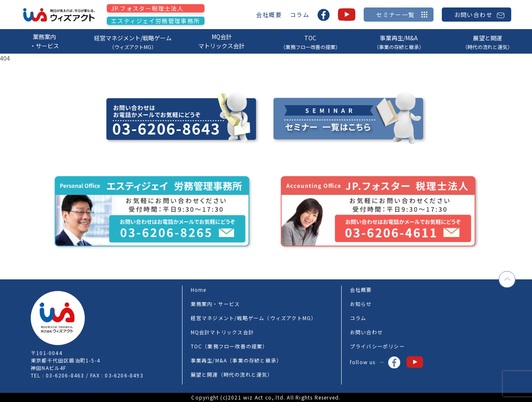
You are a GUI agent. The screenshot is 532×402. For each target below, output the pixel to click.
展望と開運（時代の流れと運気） (232, 374)
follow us (375, 362)
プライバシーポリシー (377, 346)
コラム (300, 15)
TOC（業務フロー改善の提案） (229, 346)
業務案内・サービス (44, 41)
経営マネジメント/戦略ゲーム (133, 42)
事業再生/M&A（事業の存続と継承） (236, 360)
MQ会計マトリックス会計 (222, 41)
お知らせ (361, 304)
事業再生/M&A (399, 42)
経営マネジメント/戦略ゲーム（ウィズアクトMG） (254, 318)
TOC (310, 42)
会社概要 (269, 15)
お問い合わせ (366, 332)
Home (199, 290)
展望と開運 (488, 42)
